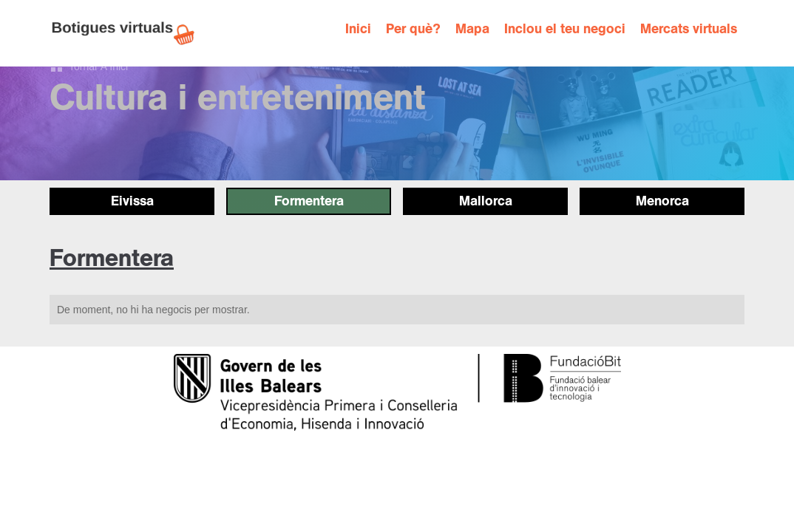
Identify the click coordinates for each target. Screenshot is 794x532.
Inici (358, 29)
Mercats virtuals (689, 29)
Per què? (413, 29)
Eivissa (132, 201)
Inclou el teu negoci (565, 29)
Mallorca (486, 201)
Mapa (472, 29)
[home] (131, 33)
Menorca (662, 201)
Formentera (309, 201)
